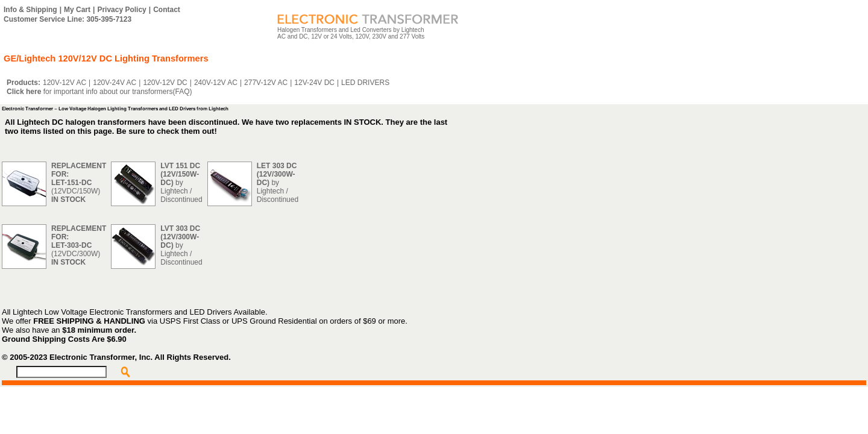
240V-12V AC (216, 83)
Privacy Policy (121, 10)
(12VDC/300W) (79, 245)
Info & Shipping (30, 10)
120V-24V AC (115, 83)
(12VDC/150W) (79, 183)
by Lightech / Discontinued (181, 183)
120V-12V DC (165, 83)
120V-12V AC (64, 83)
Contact (167, 10)
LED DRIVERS (365, 83)
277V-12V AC (266, 83)
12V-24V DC (314, 83)
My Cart (77, 10)
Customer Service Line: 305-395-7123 (68, 19)
